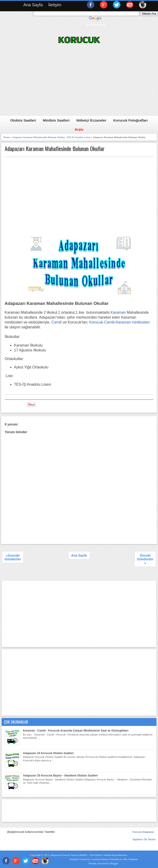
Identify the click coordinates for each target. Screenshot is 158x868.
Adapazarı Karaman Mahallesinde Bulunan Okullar (38, 137)
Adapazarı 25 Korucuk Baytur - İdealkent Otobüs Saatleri (60, 776)
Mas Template (130, 859)
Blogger (114, 863)
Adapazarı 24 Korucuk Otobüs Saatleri (48, 753)
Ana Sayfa (33, 5)
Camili (56, 322)
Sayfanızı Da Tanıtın (144, 839)
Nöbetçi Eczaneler (91, 120)
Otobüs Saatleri (23, 120)
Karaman (118, 312)
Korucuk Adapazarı (143, 832)
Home (7, 137)
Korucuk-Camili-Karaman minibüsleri (119, 322)
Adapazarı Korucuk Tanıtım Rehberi (69, 855)
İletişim (55, 5)
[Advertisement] (79, 83)
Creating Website (100, 859)
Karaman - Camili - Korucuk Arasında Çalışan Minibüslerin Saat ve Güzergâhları (76, 731)
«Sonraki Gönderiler (13, 557)
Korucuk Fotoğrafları (130, 120)
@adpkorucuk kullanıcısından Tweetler (31, 832)
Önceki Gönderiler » (145, 559)
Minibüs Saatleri (56, 120)
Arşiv (79, 129)
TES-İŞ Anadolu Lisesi (79, 137)
